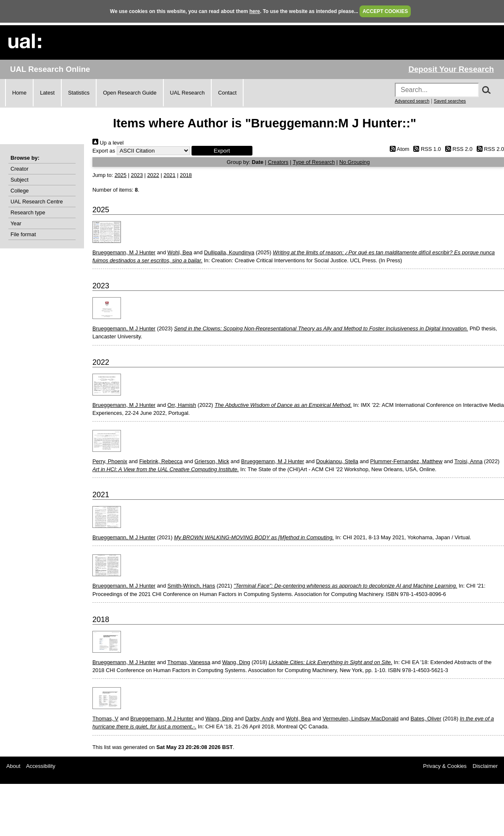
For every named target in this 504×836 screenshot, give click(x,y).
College (20, 191)
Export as (104, 151)
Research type (28, 212)
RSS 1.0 (426, 149)
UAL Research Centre (37, 202)
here (255, 11)
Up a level (108, 143)
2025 (121, 175)
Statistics (79, 93)
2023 (137, 175)
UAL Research (188, 93)
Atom (398, 149)
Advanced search (412, 101)
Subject (20, 180)
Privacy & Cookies (445, 766)
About (13, 766)
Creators (278, 162)
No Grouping (355, 162)
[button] (222, 151)
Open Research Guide (130, 93)
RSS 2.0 (457, 149)
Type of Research (314, 162)
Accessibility (41, 766)
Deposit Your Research (451, 69)
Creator (20, 169)
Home (19, 93)
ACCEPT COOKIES (385, 11)
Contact (227, 93)
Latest (47, 93)
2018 (186, 175)
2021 (169, 175)
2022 (153, 175)
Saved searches (450, 101)
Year (16, 223)
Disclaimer (485, 766)
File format (23, 234)
